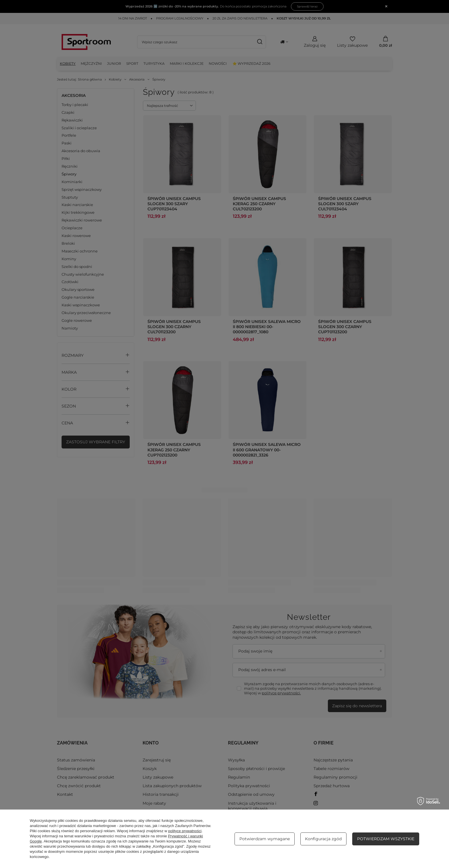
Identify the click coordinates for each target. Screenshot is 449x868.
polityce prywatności (185, 831)
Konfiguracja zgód (323, 839)
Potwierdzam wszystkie (386, 839)
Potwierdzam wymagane (265, 839)
